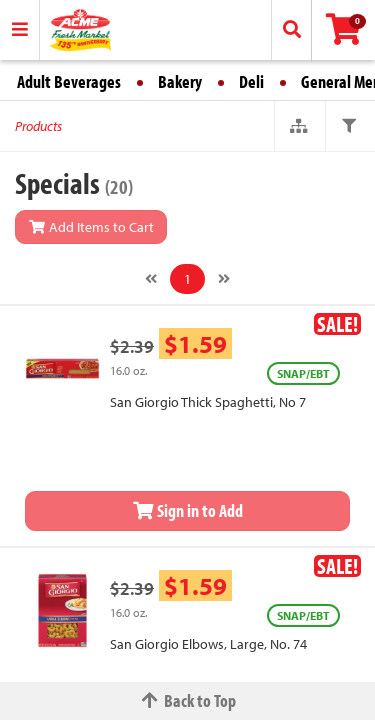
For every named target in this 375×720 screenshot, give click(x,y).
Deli (251, 81)
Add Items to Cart (91, 227)
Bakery (180, 81)
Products (38, 126)
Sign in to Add (188, 510)
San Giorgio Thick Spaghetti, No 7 (208, 402)
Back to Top (188, 700)
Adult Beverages (69, 81)
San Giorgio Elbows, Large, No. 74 (208, 644)
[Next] (224, 279)
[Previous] (151, 279)
